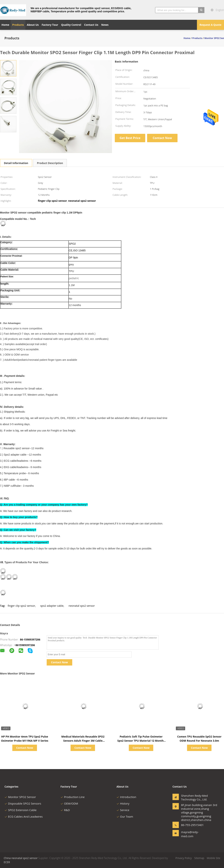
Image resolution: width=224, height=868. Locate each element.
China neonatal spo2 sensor (21, 858)
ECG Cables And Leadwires (24, 816)
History (123, 803)
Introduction (126, 797)
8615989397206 (25, 645)
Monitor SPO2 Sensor (20, 797)
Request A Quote (210, 25)
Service (123, 810)
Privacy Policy (184, 858)
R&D (65, 810)
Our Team (125, 816)
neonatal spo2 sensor (82, 606)
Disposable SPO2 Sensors (23, 803)
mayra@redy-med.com (190, 834)
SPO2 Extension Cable (21, 810)
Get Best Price (130, 138)
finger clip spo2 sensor (21, 606)
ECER (7, 862)
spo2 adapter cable (52, 606)
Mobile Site (214, 858)
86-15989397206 (30, 639)
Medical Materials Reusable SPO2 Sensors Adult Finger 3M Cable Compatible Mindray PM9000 (83, 741)
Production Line (73, 797)
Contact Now (162, 138)
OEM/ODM (69, 803)
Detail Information (16, 163)
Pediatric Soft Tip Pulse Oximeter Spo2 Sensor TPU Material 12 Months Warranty (141, 741)
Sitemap (199, 858)
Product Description (50, 163)
